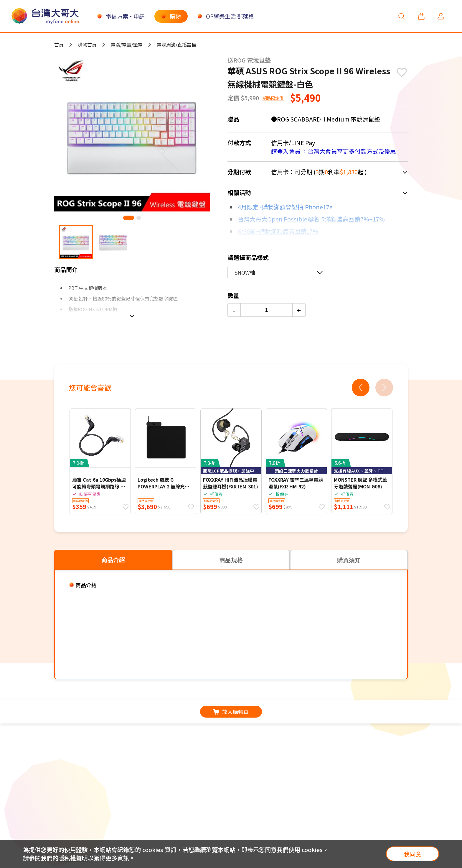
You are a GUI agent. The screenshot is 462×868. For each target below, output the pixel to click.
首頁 (59, 45)
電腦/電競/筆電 (127, 45)
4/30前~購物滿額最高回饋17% (278, 231)
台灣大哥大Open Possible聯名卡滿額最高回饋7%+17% (311, 219)
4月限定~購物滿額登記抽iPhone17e (285, 207)
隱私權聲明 (73, 858)
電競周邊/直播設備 (176, 45)
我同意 (412, 854)
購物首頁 (87, 45)
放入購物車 (231, 712)
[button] (129, 218)
